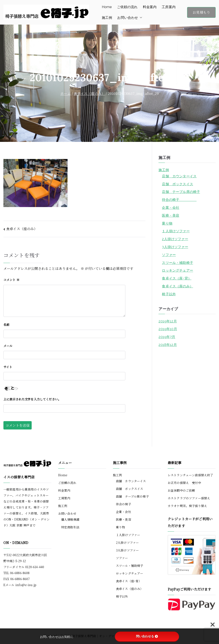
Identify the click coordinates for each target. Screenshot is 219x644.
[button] (140, 18)
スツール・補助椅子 (177, 263)
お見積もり (201, 12)
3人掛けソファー (175, 247)
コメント (11, 280)
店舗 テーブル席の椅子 (181, 192)
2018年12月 (168, 345)
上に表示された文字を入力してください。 (32, 399)
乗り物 (167, 223)
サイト (8, 367)
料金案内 (150, 7)
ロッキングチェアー (177, 270)
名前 (6, 325)
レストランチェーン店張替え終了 (190, 475)
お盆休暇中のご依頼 (181, 490)
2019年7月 (167, 337)
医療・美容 (171, 215)
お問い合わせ (130, 18)
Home (107, 7)
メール (8, 346)
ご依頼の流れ (127, 7)
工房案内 (169, 7)
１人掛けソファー (176, 231)
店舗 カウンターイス (179, 176)
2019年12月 (168, 321)
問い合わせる (147, 636)
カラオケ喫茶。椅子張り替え (187, 506)
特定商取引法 (70, 527)
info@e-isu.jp (26, 585)
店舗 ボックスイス (177, 184)
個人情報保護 (70, 519)
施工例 (107, 18)
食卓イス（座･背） (177, 278)
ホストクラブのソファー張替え (189, 498)
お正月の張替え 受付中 (184, 483)
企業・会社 (171, 208)
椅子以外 (169, 294)
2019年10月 (168, 329)
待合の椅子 (179, 200)
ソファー (169, 255)
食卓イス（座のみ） (22, 229)
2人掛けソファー (175, 239)
